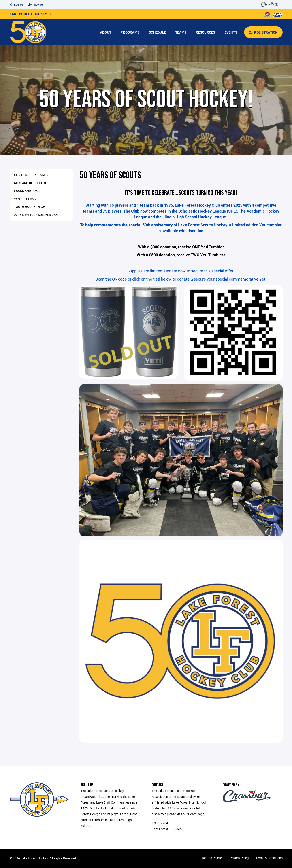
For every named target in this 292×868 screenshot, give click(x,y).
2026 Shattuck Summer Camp (37, 215)
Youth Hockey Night (31, 207)
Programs (130, 32)
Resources (205, 32)
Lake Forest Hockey (28, 14)
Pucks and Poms (27, 191)
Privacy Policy (239, 858)
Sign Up (36, 5)
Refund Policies (213, 858)
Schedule (157, 32)
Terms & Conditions (269, 858)
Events (231, 32)
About (106, 32)
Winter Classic (26, 199)
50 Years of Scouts (30, 183)
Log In (16, 5)
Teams (181, 32)
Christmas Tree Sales (32, 175)
